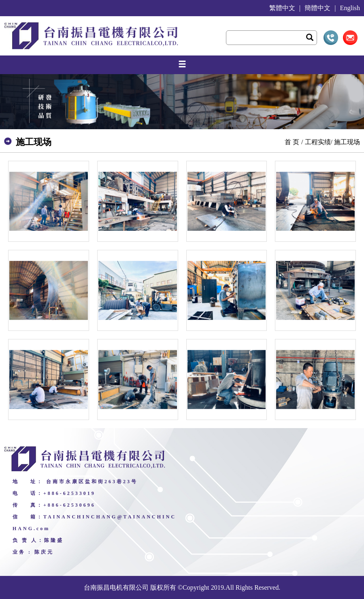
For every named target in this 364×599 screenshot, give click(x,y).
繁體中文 (282, 8)
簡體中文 (317, 8)
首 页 (292, 142)
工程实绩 (318, 142)
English (350, 8)
